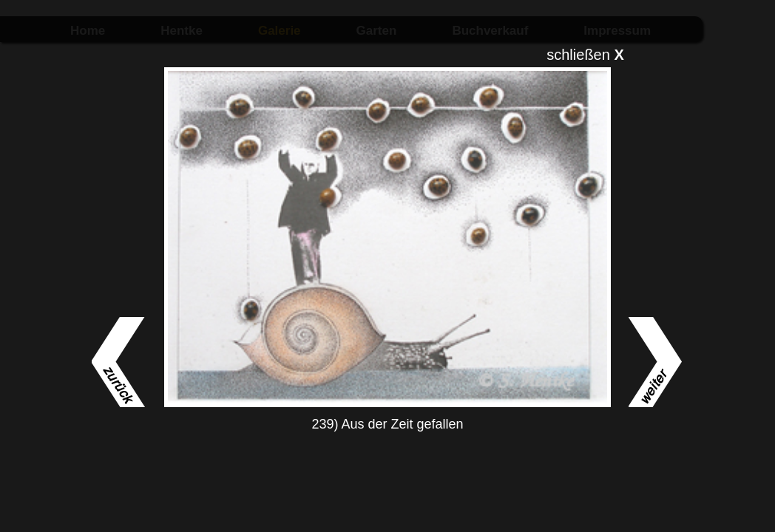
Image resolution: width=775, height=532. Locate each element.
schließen (585, 55)
